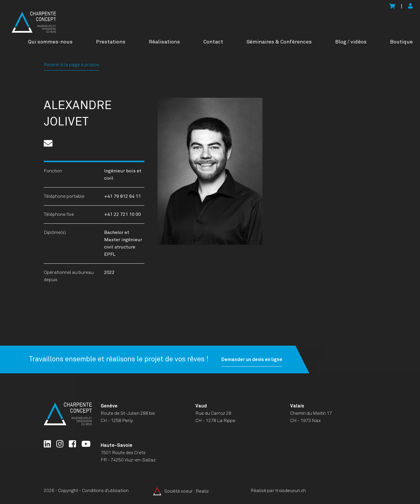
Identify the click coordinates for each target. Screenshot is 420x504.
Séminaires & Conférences (279, 42)
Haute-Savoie (117, 445)
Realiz (202, 491)
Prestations (111, 42)
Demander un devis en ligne (247, 360)
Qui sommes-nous (50, 42)
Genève (109, 406)
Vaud (201, 406)
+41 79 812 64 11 (123, 196)
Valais (297, 406)
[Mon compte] (410, 7)
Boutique (401, 42)
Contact (213, 42)
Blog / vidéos (351, 42)
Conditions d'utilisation (105, 491)
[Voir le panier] (392, 7)
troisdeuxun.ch (297, 491)
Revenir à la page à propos (71, 65)
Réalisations (164, 42)
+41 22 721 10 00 (123, 214)
